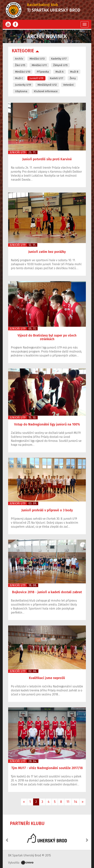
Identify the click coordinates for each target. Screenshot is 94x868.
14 (76, 802)
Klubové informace (46, 91)
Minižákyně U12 (47, 85)
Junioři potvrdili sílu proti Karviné (47, 159)
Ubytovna (21, 91)
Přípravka (43, 72)
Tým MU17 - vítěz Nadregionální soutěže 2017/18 (47, 768)
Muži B (74, 72)
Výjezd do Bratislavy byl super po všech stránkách (47, 337)
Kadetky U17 (59, 59)
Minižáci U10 (23, 72)
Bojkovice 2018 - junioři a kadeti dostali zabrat (47, 592)
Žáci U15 (20, 65)
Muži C (19, 78)
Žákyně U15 (60, 65)
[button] (7, 838)
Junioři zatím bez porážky (47, 252)
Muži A (59, 72)
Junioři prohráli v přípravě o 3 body (47, 510)
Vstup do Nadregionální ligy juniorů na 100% (47, 424)
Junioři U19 (36, 78)
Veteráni (68, 85)
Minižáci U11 (39, 65)
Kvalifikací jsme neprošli (47, 678)
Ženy (73, 78)
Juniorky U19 (23, 85)
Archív (19, 59)
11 (68, 802)
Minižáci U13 (37, 59)
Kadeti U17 (57, 78)
